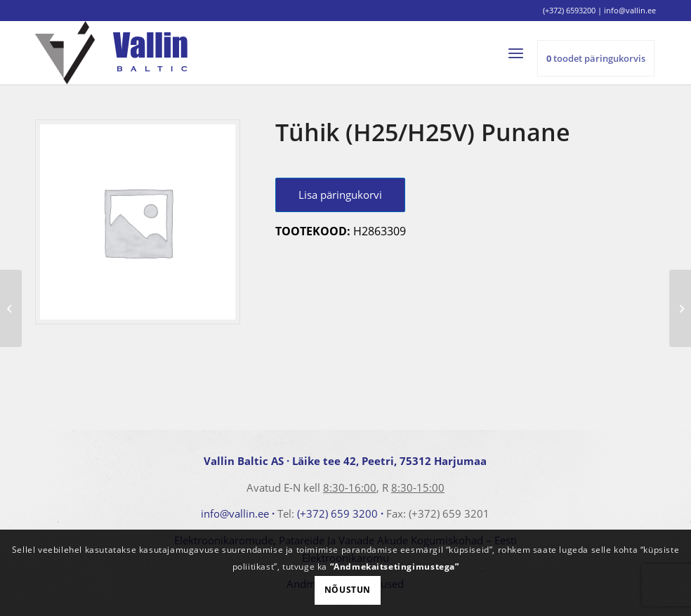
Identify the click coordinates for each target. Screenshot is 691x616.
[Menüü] (522, 53)
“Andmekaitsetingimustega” (395, 566)
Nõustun (348, 590)
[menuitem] (522, 53)
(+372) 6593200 (569, 10)
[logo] (111, 53)
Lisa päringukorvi (340, 195)
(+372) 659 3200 (337, 513)
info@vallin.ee (235, 513)
